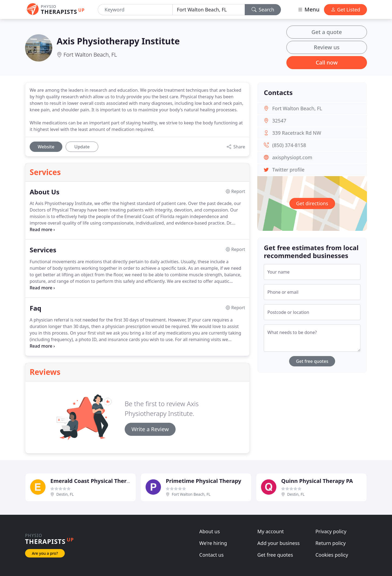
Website (46, 147)
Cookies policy (332, 555)
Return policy (331, 543)
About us (210, 531)
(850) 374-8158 (289, 145)
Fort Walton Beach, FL (90, 55)
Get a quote (327, 32)
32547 (279, 121)
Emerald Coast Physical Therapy (93, 481)
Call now (327, 62)
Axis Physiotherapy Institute (118, 41)
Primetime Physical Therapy (203, 481)
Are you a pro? (45, 553)
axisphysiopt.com (292, 157)
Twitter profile (288, 170)
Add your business (278, 543)
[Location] (209, 10)
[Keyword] (135, 10)
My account (270, 531)
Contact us (212, 555)
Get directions (312, 203)
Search (263, 10)
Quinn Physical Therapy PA (317, 481)
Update (82, 147)
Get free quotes (312, 361)
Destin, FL (65, 494)
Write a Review (150, 429)
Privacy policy (331, 531)
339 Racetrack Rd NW (297, 133)
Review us (327, 47)
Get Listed (345, 10)
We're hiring (213, 543)
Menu (308, 9)
